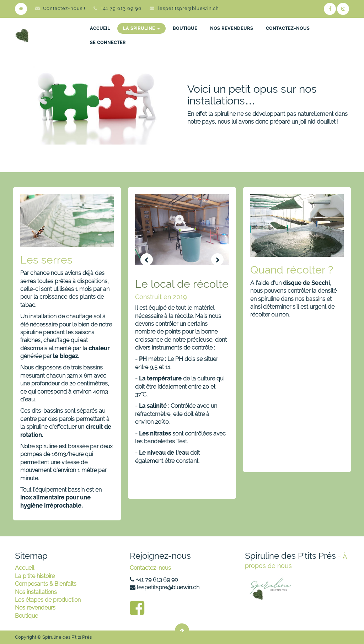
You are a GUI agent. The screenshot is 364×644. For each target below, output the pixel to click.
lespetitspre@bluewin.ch (189, 8)
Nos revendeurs (35, 608)
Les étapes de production (48, 600)
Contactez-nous (150, 568)
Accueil (25, 568)
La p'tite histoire (35, 576)
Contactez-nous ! (60, 8)
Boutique (26, 616)
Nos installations (36, 592)
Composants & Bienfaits (46, 584)
